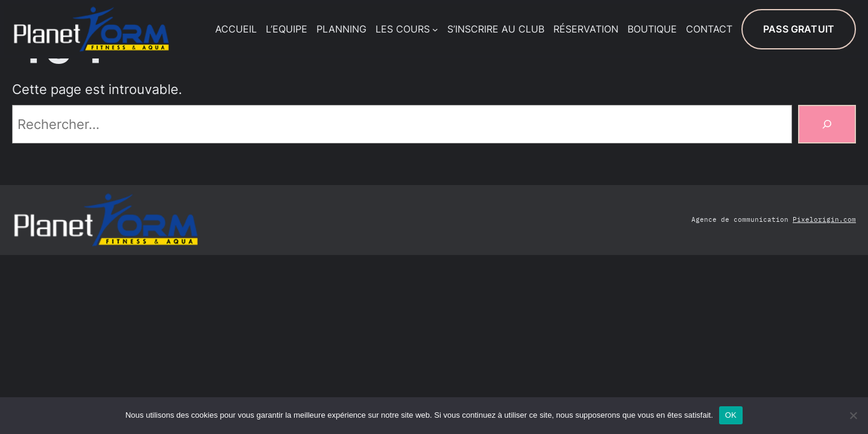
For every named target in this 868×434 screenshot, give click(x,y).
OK (731, 415)
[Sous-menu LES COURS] (435, 30)
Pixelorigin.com (824, 219)
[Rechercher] (827, 124)
